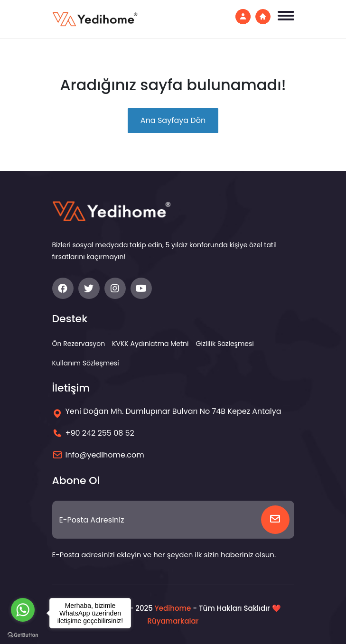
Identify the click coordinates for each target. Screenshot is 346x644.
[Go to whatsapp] (23, 610)
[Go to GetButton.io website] (23, 635)
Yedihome (173, 608)
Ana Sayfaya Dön (173, 120)
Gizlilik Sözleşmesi (225, 344)
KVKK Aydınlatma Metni (150, 344)
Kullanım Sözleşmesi (86, 363)
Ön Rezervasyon (79, 344)
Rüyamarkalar (173, 621)
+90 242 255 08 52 (100, 433)
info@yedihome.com (105, 455)
